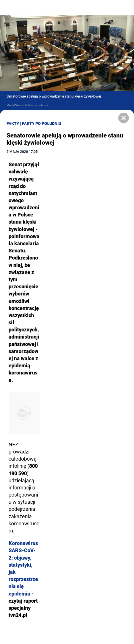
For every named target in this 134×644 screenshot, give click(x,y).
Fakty (13, 123)
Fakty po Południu (42, 123)
